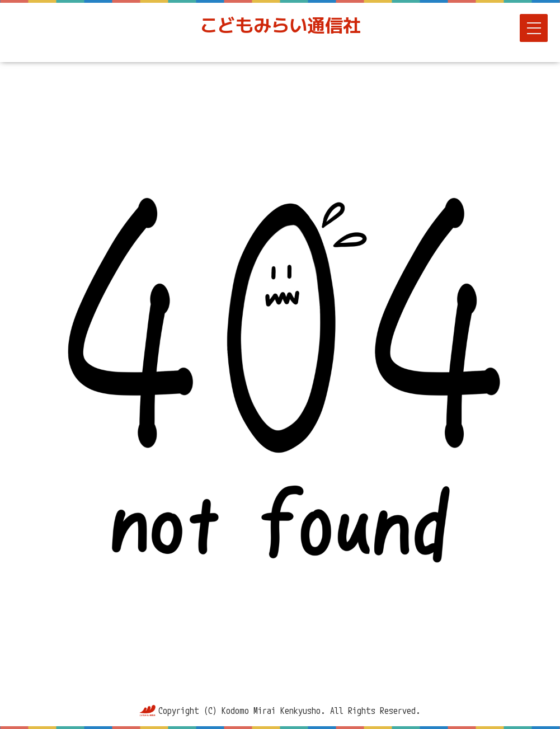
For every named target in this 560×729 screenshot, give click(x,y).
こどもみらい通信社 (280, 25)
